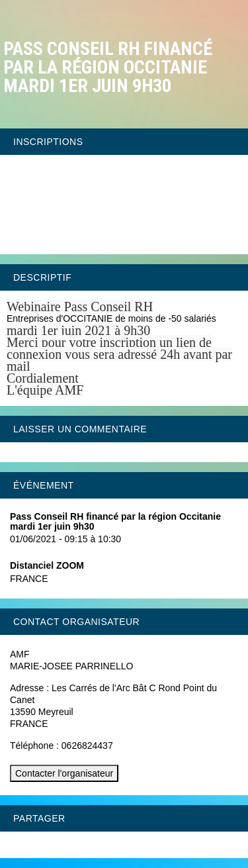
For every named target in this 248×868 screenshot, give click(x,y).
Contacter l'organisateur (64, 773)
